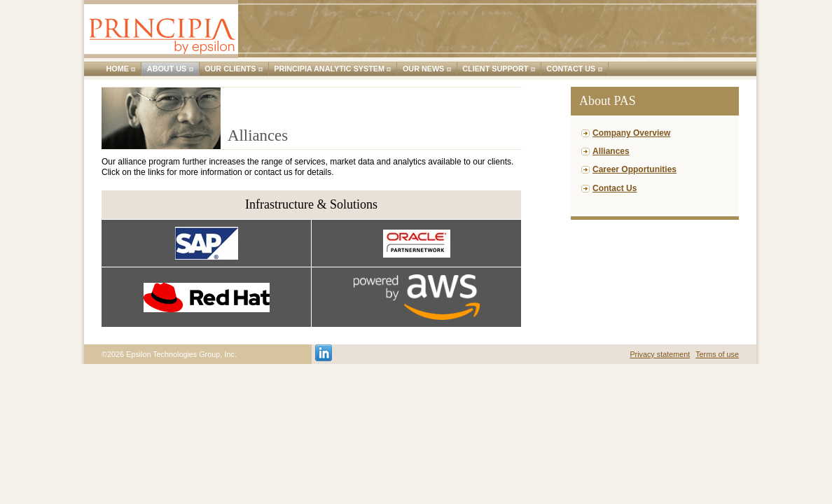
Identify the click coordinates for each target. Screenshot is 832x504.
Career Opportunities (635, 169)
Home (118, 69)
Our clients (230, 69)
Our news (423, 69)
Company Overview (631, 133)
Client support (495, 69)
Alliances (611, 151)
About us (167, 69)
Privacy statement (660, 354)
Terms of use (717, 354)
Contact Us (615, 188)
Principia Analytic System (329, 69)
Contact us (571, 69)
